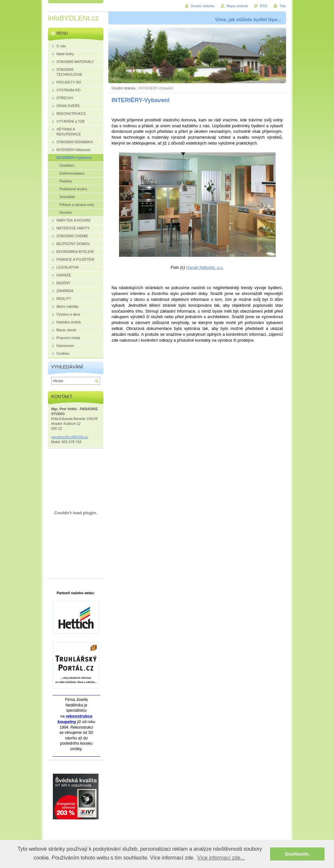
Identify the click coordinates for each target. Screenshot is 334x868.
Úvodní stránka (123, 88)
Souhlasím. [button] (297, 854)
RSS (264, 6)
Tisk (282, 6)
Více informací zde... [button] (221, 858)
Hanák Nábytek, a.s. (205, 267)
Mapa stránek (237, 6)
